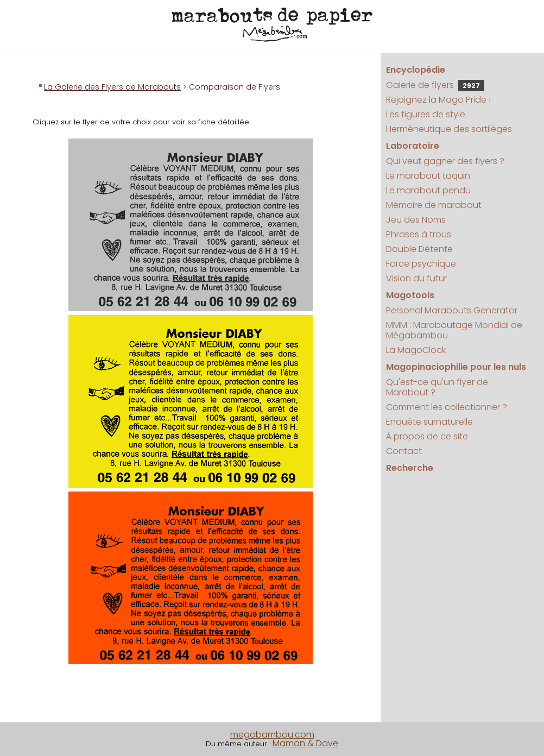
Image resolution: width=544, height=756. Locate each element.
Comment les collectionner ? (447, 407)
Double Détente (419, 249)
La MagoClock (416, 350)
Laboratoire (413, 146)
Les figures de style (426, 114)
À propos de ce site (427, 436)
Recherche (410, 468)
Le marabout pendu (428, 190)
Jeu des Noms (416, 220)
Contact (404, 451)
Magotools (410, 295)
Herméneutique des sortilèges (449, 129)
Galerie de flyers (435, 85)
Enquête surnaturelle (429, 422)
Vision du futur (416, 278)
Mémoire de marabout (434, 205)
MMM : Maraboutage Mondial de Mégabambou (454, 330)
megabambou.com (272, 735)
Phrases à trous (419, 234)
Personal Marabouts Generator (452, 310)
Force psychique (421, 264)
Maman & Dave (305, 743)
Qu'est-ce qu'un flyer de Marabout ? (437, 387)
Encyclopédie (416, 70)
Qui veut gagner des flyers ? (445, 161)
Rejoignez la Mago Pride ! (438, 100)
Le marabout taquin (428, 176)
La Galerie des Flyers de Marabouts (112, 87)
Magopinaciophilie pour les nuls (456, 367)
